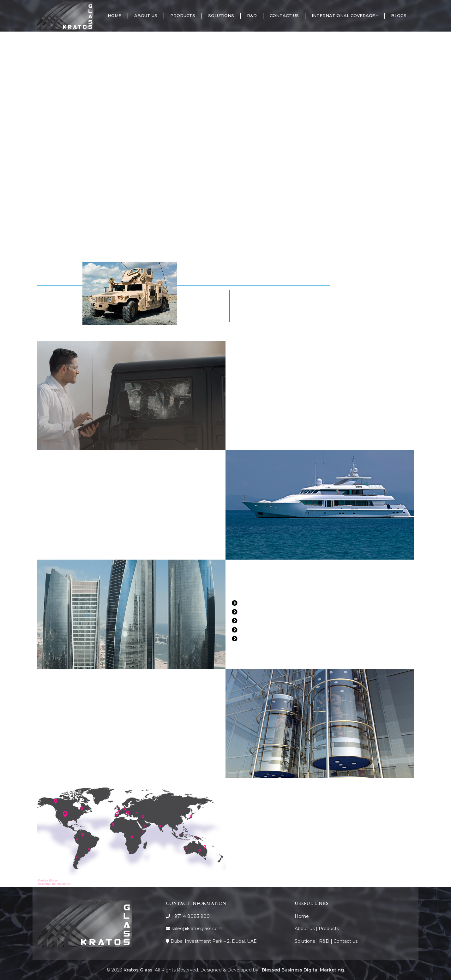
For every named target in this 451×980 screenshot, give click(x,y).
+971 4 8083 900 (191, 916)
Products (329, 929)
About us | (307, 929)
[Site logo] (65, 15)
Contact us (346, 941)
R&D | (326, 941)
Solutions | (307, 941)
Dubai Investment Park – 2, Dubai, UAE (214, 941)
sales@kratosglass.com (197, 929)
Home (302, 916)
